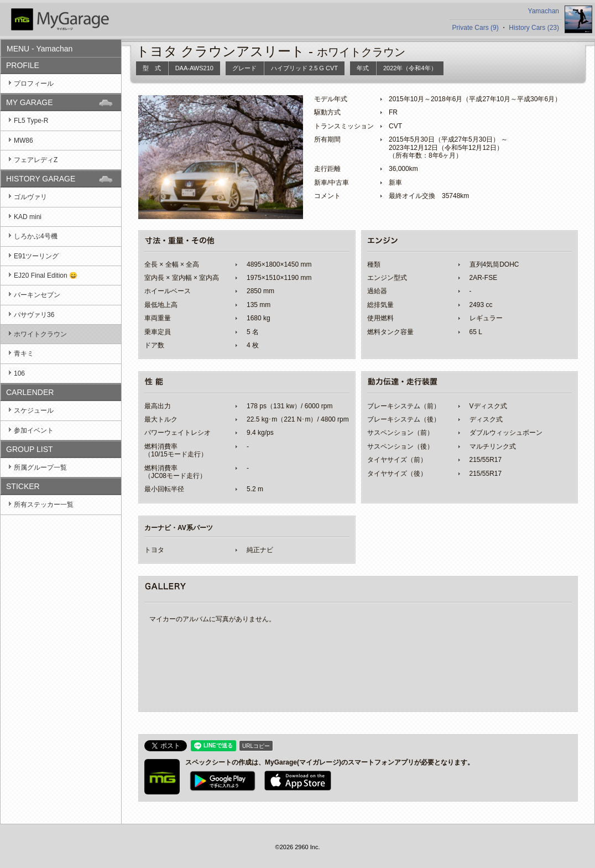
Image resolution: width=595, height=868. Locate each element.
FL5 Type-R (31, 121)
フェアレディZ (36, 160)
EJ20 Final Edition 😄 (46, 276)
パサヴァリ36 (34, 315)
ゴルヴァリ (30, 197)
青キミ (24, 354)
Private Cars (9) (476, 28)
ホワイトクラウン (40, 334)
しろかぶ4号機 (36, 236)
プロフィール (34, 84)
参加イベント (34, 430)
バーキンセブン (37, 295)
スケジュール (34, 410)
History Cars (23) (534, 28)
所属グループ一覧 (40, 467)
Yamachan (544, 11)
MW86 (24, 141)
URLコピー (256, 746)
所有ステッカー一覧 (44, 505)
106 (19, 373)
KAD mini (28, 217)
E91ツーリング (36, 256)
